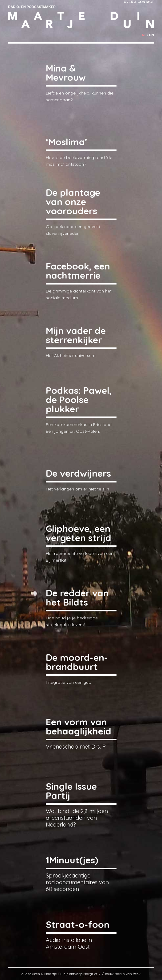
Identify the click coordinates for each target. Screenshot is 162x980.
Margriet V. (92, 974)
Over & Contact (139, 2)
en (151, 35)
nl (144, 35)
